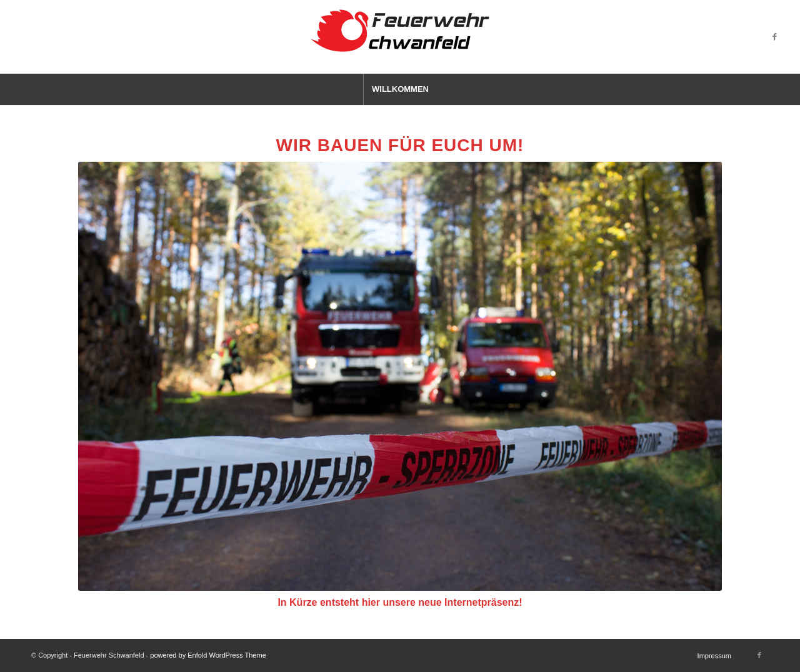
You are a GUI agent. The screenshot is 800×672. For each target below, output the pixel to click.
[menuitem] (400, 89)
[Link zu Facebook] (774, 37)
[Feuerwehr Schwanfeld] (400, 37)
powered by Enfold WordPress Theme (208, 655)
